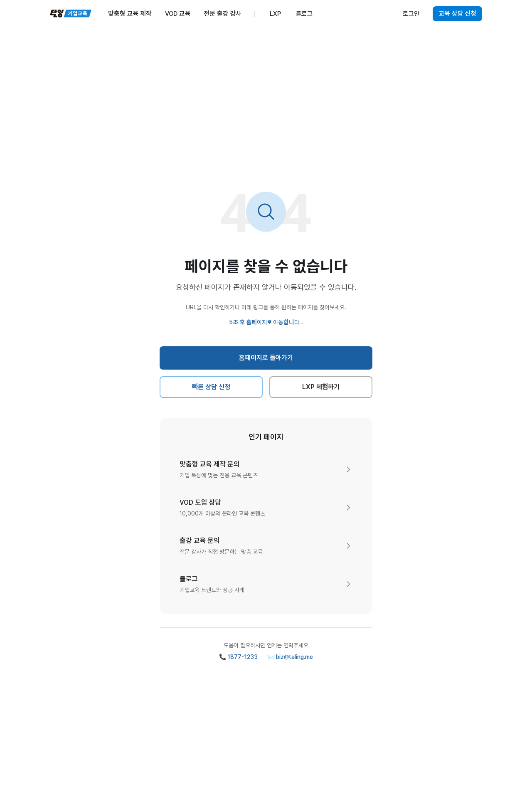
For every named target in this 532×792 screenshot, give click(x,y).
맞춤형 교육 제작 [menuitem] (130, 14)
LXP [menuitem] (275, 14)
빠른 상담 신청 (211, 387)
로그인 (411, 14)
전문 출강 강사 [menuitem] (222, 14)
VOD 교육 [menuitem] (178, 14)
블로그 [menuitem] (304, 14)
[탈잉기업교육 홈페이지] (71, 14)
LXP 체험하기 (321, 387)
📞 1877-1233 (238, 657)
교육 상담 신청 (457, 14)
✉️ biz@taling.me (291, 657)
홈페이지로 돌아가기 (266, 358)
